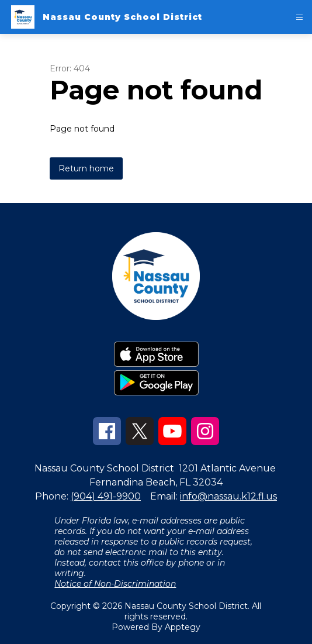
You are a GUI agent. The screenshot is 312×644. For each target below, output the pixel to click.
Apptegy (183, 627)
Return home (86, 168)
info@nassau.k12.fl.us (228, 496)
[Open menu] (299, 17)
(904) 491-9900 (106, 496)
